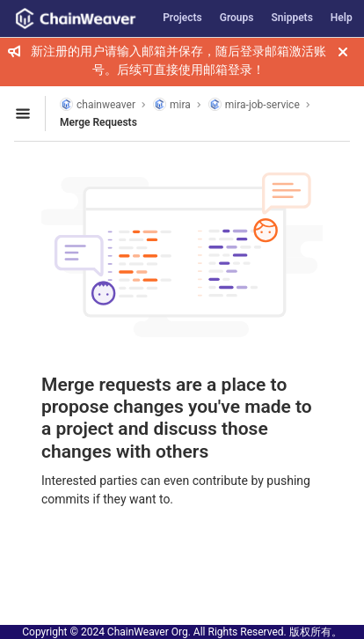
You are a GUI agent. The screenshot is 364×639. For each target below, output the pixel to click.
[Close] (343, 52)
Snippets (292, 18)
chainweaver (98, 104)
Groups (237, 18)
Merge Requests (98, 122)
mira (172, 104)
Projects (182, 18)
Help (342, 18)
